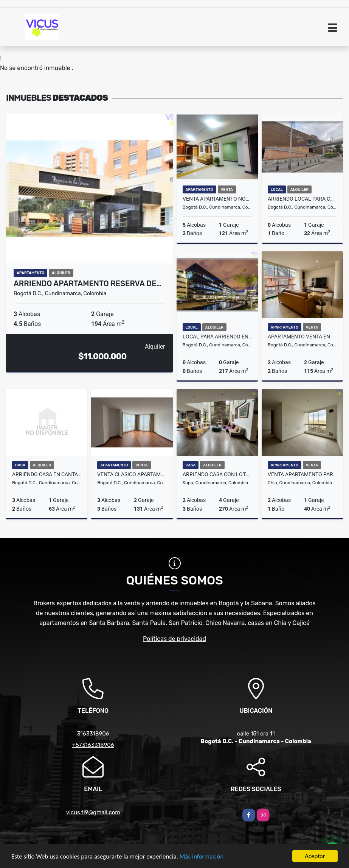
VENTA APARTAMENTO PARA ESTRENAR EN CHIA (302, 474)
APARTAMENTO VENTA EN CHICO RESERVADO (302, 337)
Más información (202, 857)
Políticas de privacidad (174, 639)
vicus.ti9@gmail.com (93, 812)
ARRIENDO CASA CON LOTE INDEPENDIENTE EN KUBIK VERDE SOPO (217, 474)
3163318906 (93, 734)
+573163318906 (93, 745)
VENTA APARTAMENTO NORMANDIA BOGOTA (217, 199)
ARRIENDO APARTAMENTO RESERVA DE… (88, 284)
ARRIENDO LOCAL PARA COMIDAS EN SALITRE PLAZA (302, 199)
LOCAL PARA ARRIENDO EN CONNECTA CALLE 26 (217, 337)
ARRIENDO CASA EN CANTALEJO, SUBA (47, 474)
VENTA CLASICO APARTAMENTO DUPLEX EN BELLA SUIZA (132, 474)
